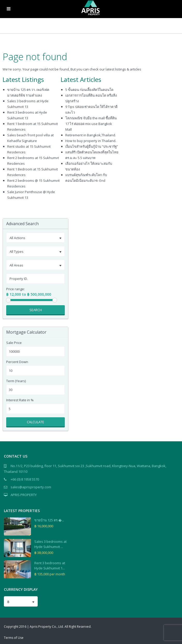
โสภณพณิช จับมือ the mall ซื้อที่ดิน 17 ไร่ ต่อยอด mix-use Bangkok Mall (91, 124)
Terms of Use (14, 638)
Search (36, 310)
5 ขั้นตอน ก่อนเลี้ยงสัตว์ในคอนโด (89, 90)
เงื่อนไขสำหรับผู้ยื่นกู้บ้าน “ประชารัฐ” (92, 146)
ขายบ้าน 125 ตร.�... (49, 520)
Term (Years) (16, 381)
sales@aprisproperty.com (31, 487)
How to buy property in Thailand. (91, 141)
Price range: (15, 289)
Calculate (35, 422)
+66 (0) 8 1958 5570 (25, 479)
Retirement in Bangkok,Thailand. (91, 135)
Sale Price (14, 343)
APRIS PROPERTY (24, 495)
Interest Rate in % (20, 400)
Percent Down (17, 362)
